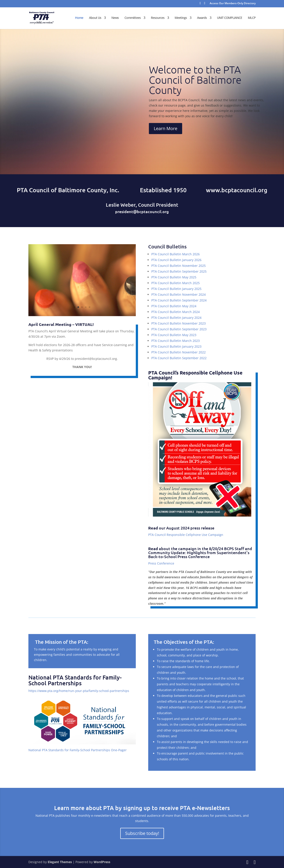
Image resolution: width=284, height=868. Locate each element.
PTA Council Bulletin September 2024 (179, 300)
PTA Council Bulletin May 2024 (174, 306)
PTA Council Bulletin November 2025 (178, 266)
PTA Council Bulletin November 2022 (178, 352)
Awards (202, 18)
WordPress (102, 862)
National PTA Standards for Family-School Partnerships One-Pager (78, 750)
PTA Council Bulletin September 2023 (179, 329)
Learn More (166, 128)
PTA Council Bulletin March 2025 (176, 283)
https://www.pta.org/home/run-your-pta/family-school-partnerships (79, 691)
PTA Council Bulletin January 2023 (176, 346)
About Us (95, 18)
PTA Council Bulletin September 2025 (179, 271)
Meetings (181, 18)
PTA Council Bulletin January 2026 (176, 260)
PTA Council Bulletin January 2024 (176, 318)
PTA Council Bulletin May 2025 (174, 277)
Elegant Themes (60, 862)
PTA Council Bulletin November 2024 (178, 294)
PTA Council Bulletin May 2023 (174, 335)
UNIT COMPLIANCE (230, 18)
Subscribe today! (142, 833)
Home (79, 18)
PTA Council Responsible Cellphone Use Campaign (186, 535)
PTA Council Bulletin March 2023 (176, 341)
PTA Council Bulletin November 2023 (178, 323)
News (115, 18)
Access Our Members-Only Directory (233, 4)
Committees (133, 18)
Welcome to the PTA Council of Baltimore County (195, 80)
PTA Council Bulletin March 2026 (176, 254)
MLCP (252, 18)
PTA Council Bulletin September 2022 (179, 358)
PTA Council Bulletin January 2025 (176, 289)
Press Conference (161, 563)
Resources (158, 18)
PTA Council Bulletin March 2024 (176, 312)
